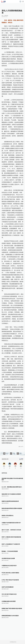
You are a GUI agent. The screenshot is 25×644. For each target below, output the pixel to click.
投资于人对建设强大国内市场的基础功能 (11, 537)
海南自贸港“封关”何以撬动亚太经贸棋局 (11, 494)
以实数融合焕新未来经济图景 (9, 601)
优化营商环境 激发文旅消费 (8, 558)
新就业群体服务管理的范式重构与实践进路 (12, 508)
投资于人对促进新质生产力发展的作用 (11, 544)
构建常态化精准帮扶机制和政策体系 (10, 501)
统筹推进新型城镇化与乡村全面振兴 (10, 616)
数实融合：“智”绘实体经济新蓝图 (10, 551)
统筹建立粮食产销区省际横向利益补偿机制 (12, 608)
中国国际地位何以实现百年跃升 (9, 566)
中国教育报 (6, 16)
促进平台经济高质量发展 (8, 587)
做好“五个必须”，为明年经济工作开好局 (11, 530)
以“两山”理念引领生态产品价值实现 (10, 580)
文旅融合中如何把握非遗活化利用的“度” (11, 523)
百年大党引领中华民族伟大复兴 (9, 594)
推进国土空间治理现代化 (8, 516)
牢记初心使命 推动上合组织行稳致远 (10, 573)
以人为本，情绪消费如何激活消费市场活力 (12, 487)
